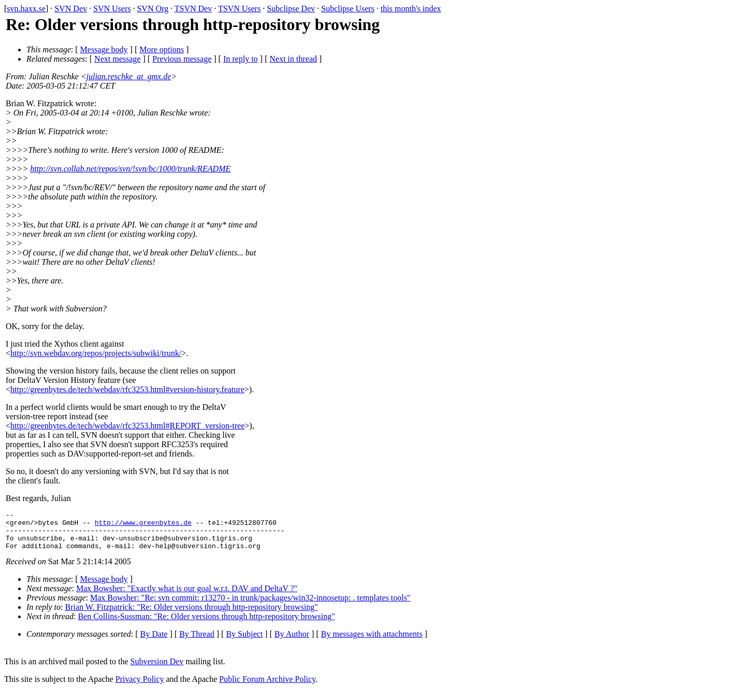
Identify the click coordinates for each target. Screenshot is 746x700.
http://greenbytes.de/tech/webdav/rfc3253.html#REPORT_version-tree (127, 426)
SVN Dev (71, 9)
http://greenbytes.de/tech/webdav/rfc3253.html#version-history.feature (127, 389)
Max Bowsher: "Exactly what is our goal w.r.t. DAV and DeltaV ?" (187, 596)
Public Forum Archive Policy (267, 687)
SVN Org (153, 9)
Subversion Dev (157, 669)
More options (162, 49)
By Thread (197, 642)
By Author (292, 642)
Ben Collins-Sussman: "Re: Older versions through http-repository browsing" (206, 624)
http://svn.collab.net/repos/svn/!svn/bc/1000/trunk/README (130, 169)
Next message (117, 59)
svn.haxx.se (26, 9)
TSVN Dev (193, 9)
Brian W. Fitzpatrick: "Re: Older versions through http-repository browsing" (192, 615)
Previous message (182, 59)
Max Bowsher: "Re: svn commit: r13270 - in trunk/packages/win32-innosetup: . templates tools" (250, 605)
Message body (104, 49)
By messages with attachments (372, 642)
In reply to (241, 59)
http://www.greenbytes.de (143, 525)
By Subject (244, 642)
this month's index (411, 9)
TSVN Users (239, 9)
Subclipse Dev (291, 9)
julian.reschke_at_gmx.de (129, 76)
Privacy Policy (140, 687)
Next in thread (293, 59)
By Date (154, 642)
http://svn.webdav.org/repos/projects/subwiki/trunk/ (96, 353)
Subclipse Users (348, 9)
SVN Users (112, 9)
